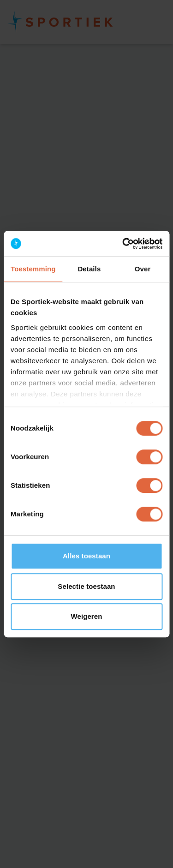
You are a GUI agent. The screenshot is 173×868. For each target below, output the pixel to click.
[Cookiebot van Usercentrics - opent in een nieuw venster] (123, 244)
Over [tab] (143, 269)
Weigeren (86, 616)
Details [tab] (89, 269)
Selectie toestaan (86, 586)
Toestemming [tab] (33, 269)
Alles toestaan (86, 556)
